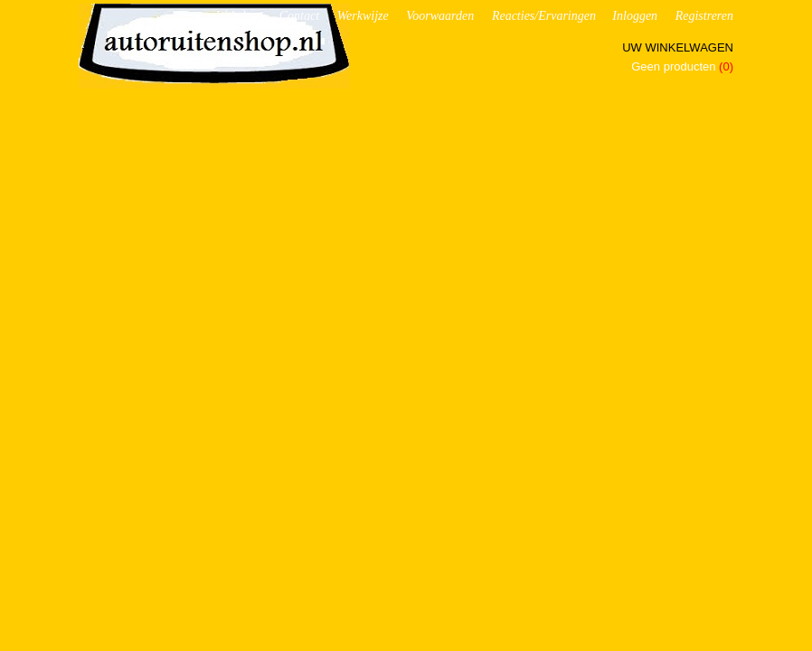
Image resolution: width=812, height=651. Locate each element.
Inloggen (635, 16)
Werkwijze (363, 16)
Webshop (239, 16)
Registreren (704, 16)
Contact (299, 16)
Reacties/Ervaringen (544, 16)
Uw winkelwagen (678, 47)
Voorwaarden (440, 16)
